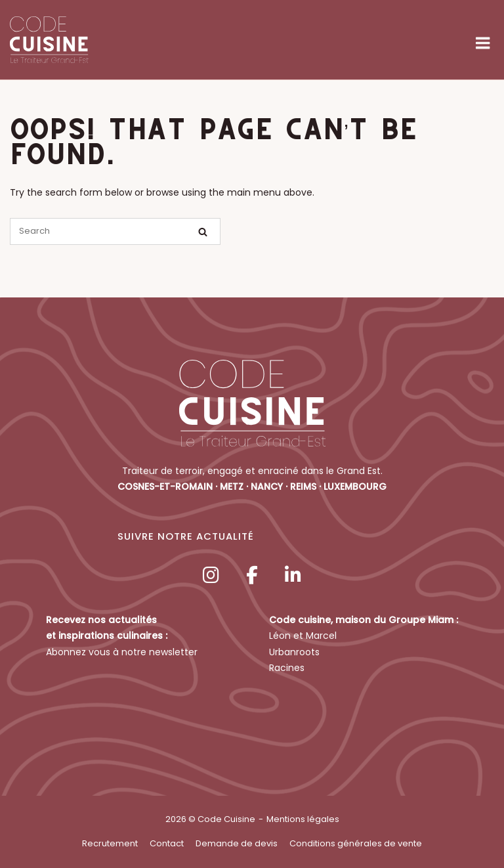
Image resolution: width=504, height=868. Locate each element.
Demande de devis (237, 843)
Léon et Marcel (303, 636)
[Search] (203, 232)
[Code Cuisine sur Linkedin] (293, 575)
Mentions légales (303, 819)
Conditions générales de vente (356, 843)
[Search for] (115, 231)
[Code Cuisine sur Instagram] (211, 575)
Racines (287, 668)
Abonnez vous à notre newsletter (122, 652)
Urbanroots (294, 652)
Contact (167, 843)
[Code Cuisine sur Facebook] (252, 575)
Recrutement (110, 843)
